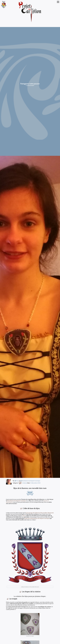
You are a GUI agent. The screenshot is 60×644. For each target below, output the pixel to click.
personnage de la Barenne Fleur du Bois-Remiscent (40, 513)
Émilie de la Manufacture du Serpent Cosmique (37, 518)
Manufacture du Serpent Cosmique (16, 501)
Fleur (24, 516)
